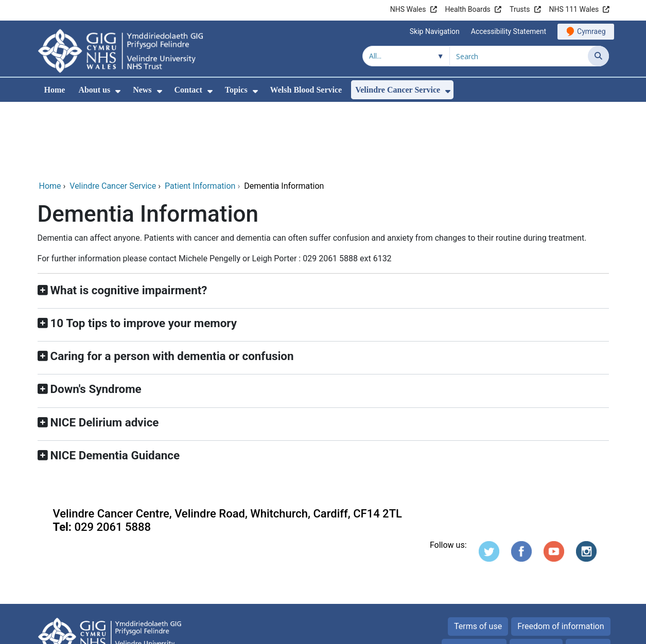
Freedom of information (561, 556)
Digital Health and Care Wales (544, 631)
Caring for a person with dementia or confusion (172, 286)
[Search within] (406, 56)
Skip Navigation (435, 31)
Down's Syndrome (96, 319)
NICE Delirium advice (105, 352)
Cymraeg (591, 31)
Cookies (530, 578)
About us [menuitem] (94, 90)
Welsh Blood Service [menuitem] (306, 90)
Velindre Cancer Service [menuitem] (398, 90)
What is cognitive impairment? (129, 220)
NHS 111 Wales (574, 9)
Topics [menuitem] (236, 90)
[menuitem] (118, 91)
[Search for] (519, 56)
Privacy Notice (474, 578)
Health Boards (468, 9)
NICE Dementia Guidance (115, 385)
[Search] (598, 56)
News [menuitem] (142, 90)
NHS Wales (408, 9)
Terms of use (478, 556)
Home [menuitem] (55, 90)
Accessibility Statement (509, 31)
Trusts (520, 9)
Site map (588, 578)
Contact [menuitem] (188, 90)
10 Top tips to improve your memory (144, 253)
